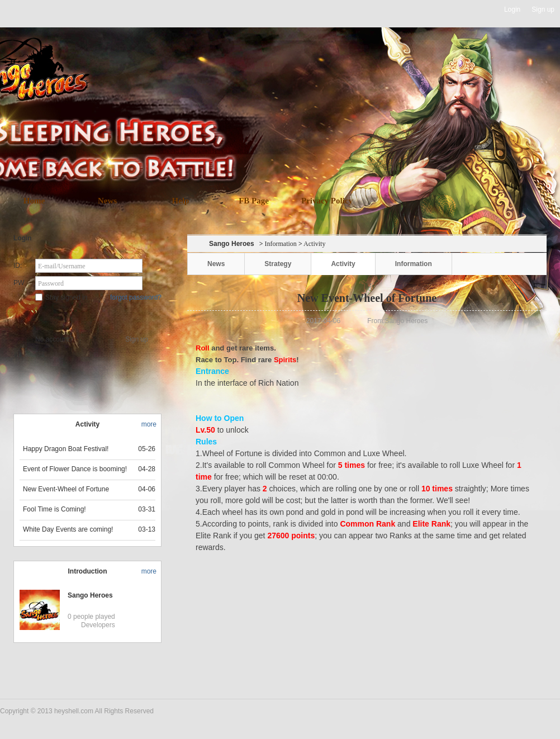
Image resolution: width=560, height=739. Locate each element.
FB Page (254, 201)
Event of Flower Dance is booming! (75, 469)
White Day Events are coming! (68, 529)
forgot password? (136, 297)
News (107, 201)
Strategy (278, 264)
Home (34, 201)
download (296, 141)
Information (281, 244)
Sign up (543, 10)
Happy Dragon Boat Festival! (66, 449)
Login (512, 10)
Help (181, 201)
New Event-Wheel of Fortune (66, 489)
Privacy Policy (327, 201)
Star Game (89, 316)
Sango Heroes (90, 595)
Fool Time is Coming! (54, 509)
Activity (343, 264)
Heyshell (35, 10)
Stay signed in (61, 297)
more (149, 424)
